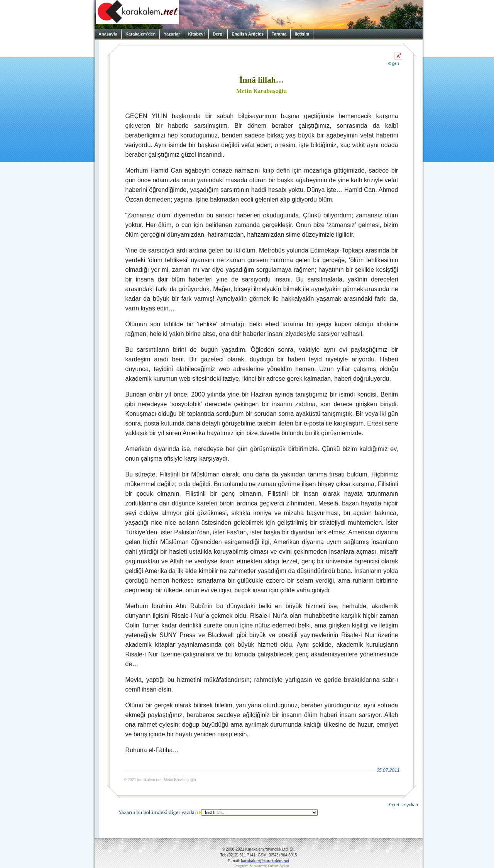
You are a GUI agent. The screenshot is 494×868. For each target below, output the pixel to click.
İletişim (302, 34)
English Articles (248, 34)
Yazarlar (172, 34)
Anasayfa (108, 34)
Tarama (279, 34)
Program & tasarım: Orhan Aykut (262, 866)
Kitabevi (196, 34)
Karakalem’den (140, 34)
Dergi (218, 34)
